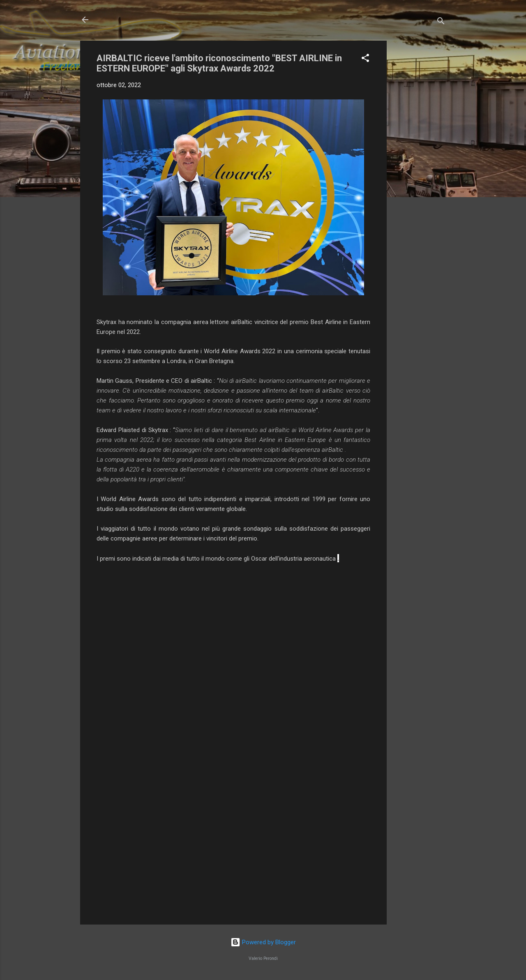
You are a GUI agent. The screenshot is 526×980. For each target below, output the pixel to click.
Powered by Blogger (263, 942)
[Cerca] (441, 22)
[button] (365, 59)
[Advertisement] (420, 164)
